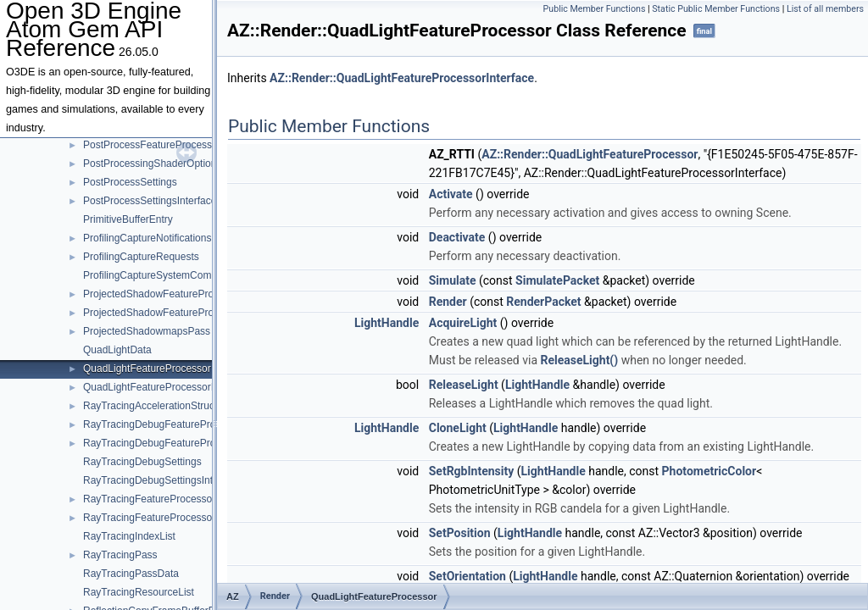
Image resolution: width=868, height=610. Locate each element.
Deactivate (457, 237)
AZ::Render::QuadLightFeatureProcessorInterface (402, 78)
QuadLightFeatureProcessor (147, 369)
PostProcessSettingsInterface (150, 201)
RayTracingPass (120, 555)
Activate (451, 194)
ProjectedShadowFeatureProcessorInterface (183, 313)
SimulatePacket (557, 280)
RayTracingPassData (131, 574)
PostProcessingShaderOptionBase (161, 164)
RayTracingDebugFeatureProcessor (164, 424)
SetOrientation (467, 576)
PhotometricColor (709, 471)
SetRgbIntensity (472, 471)
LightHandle (387, 323)
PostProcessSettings (130, 182)
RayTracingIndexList (129, 536)
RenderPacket (543, 302)
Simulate (453, 280)
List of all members (825, 9)
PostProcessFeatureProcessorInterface (172, 145)
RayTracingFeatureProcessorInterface (169, 518)
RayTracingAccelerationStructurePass (169, 406)
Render (448, 302)
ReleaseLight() (579, 360)
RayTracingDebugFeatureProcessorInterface (184, 443)
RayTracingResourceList (139, 592)
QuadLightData (117, 350)
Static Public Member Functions (716, 9)
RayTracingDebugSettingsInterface (162, 480)
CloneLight (458, 428)
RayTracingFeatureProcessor (149, 499)
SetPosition (460, 533)
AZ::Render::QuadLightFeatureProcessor (590, 154)
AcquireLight (463, 323)
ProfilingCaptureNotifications (147, 238)
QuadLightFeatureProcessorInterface (167, 387)
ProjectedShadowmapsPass (147, 331)
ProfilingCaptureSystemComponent (163, 275)
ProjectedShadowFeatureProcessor (163, 294)
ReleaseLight (464, 385)
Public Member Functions (595, 9)
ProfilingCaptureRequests (141, 257)
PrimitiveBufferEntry (128, 219)
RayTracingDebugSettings (142, 462)
